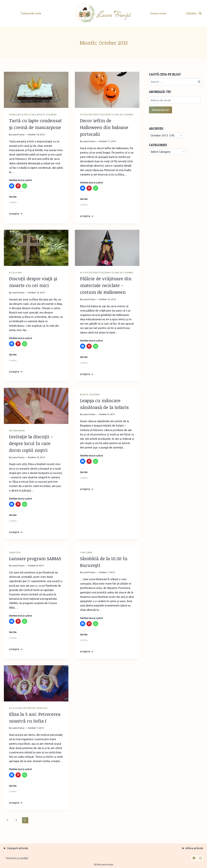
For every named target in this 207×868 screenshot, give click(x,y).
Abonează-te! (161, 110)
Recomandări (17, 431)
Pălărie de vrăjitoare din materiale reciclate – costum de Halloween (106, 285)
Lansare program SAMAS (35, 558)
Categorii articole (17, 848)
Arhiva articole (194, 848)
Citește (16, 214)
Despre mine (158, 13)
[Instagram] (200, 858)
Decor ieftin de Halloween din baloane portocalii (104, 127)
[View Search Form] (194, 13)
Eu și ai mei (16, 273)
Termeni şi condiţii (17, 858)
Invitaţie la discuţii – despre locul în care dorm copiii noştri (31, 443)
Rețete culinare (47, 115)
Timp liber (86, 553)
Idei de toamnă (124, 115)
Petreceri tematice (36, 708)
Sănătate (15, 553)
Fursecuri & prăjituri (22, 115)
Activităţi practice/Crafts (97, 115)
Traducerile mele (31, 13)
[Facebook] (194, 858)
